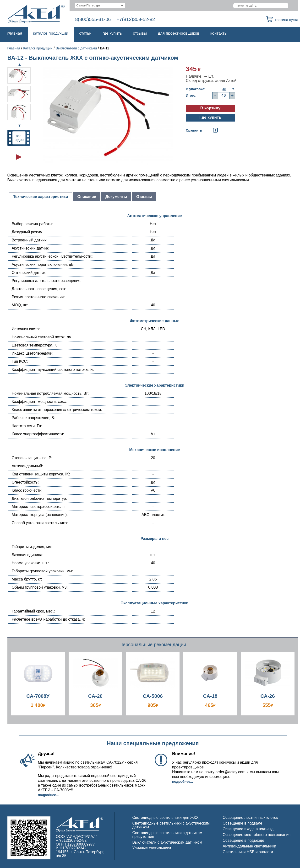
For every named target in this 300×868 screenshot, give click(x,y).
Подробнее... (48, 795)
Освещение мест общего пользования (257, 835)
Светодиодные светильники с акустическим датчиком (171, 825)
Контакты (219, 33)
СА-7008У (38, 696)
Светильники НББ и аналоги (248, 852)
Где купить (112, 33)
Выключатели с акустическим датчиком (167, 842)
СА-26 (267, 696)
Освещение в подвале (243, 823)
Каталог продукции (51, 33)
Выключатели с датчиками (76, 48)
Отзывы (140, 33)
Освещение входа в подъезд (248, 829)
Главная (15, 33)
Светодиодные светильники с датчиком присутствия (167, 835)
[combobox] (100, 5)
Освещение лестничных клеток (250, 817)
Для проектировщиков (179, 33)
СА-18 (210, 696)
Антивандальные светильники (250, 846)
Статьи (85, 33)
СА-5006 (153, 696)
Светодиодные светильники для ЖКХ (166, 817)
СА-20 (95, 696)
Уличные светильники (152, 848)
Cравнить (194, 130)
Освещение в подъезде (244, 840)
